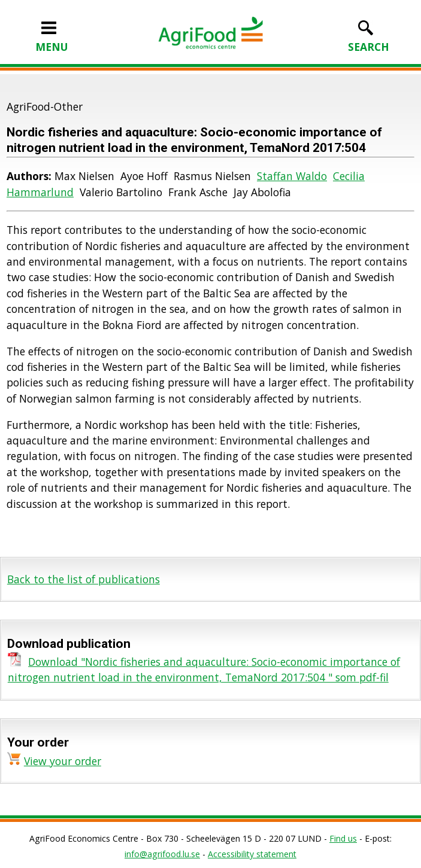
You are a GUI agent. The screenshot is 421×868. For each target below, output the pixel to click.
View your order (63, 761)
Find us (343, 838)
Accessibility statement (252, 854)
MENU (52, 39)
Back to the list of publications (84, 579)
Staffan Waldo (292, 176)
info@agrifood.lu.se (162, 854)
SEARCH (369, 39)
